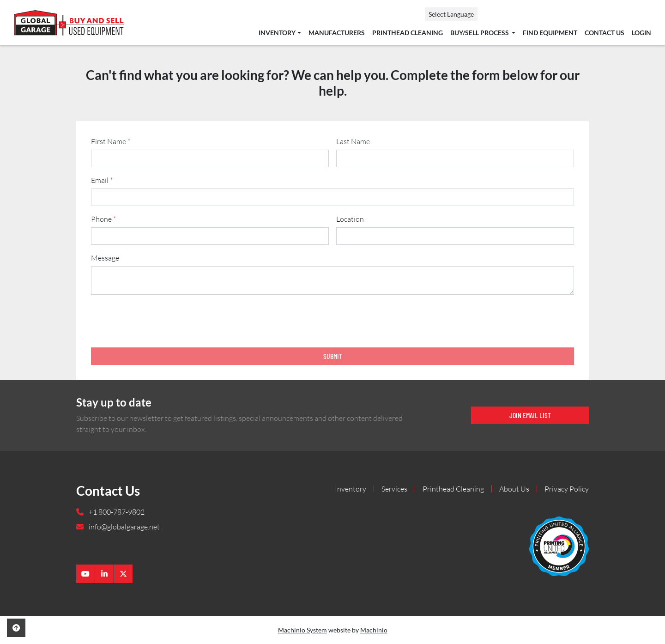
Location (350, 219)
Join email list (530, 415)
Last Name (353, 141)
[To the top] (16, 628)
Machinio (374, 630)
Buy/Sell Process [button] (480, 33)
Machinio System (302, 630)
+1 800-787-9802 (116, 512)
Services (394, 489)
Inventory (277, 33)
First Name (111, 141)
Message (105, 258)
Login (641, 33)
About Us (514, 489)
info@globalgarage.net (124, 527)
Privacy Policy (567, 489)
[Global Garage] (559, 545)
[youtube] (85, 574)
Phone (103, 219)
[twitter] (123, 574)
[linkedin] (104, 574)
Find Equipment (550, 33)
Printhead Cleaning (408, 33)
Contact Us (605, 33)
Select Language (451, 14)
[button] (280, 33)
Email (102, 180)
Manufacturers (337, 33)
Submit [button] (333, 356)
